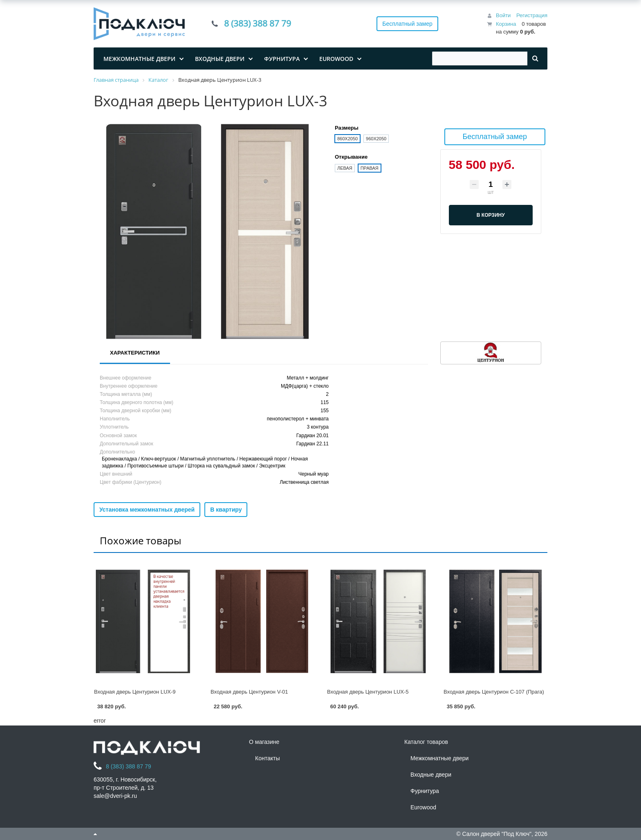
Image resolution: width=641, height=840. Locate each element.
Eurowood (423, 807)
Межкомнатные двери (439, 758)
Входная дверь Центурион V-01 (249, 692)
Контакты (267, 758)
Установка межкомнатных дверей (147, 510)
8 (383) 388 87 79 (258, 24)
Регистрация (532, 15)
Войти (503, 15)
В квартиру (226, 510)
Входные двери (431, 775)
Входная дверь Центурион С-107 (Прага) (494, 692)
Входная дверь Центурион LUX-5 (368, 692)
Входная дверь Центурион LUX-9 (135, 692)
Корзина (506, 24)
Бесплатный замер (407, 24)
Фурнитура (425, 791)
